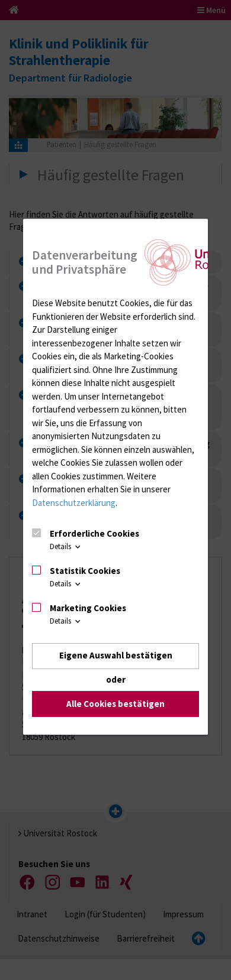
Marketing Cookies (88, 608)
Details (66, 547)
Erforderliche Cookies (94, 534)
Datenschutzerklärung (74, 503)
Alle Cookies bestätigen (115, 704)
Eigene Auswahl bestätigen (116, 656)
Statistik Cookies (85, 571)
